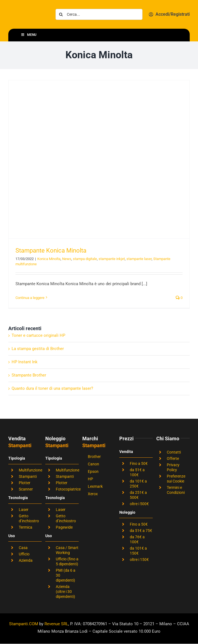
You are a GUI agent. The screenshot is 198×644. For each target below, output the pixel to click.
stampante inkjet (112, 259)
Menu (29, 35)
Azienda (26, 560)
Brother (94, 457)
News (67, 259)
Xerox (93, 494)
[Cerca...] (99, 14)
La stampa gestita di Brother (38, 349)
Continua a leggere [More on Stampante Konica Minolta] (30, 298)
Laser (24, 510)
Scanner (26, 489)
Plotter (25, 483)
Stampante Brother (29, 375)
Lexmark (95, 486)
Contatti (174, 452)
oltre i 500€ (139, 504)
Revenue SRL (56, 624)
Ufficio (24, 554)
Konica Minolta (49, 259)
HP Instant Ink (25, 362)
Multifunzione (31, 470)
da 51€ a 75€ (141, 531)
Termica (26, 527)
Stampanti (28, 476)
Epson (93, 471)
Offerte (173, 459)
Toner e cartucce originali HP (38, 335)
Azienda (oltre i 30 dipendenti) (65, 592)
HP (90, 479)
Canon (93, 464)
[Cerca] (61, 14)
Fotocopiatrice (68, 489)
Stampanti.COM (24, 624)
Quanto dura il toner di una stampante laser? (52, 388)
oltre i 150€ (139, 560)
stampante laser (139, 259)
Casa (23, 548)
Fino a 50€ (139, 463)
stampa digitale (85, 259)
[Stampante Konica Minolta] (99, 159)
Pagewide (64, 527)
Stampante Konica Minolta (51, 251)
